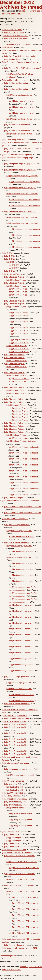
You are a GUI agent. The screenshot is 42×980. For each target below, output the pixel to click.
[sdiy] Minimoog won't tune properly (16, 763)
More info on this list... (12, 14)
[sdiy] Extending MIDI (13, 784)
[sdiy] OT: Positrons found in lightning (17, 155)
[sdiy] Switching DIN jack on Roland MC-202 (20, 948)
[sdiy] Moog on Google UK (15, 945)
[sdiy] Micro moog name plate (14, 140)
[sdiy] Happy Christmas (12, 796)
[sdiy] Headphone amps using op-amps (18, 158)
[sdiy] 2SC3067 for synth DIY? (14, 793)
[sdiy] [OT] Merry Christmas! (14, 781)
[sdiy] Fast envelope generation (15, 519)
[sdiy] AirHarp (8, 47)
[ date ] (39, 11)
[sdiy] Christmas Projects (12, 274)
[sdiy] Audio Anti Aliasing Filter (14, 721)
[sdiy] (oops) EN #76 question (14, 850)
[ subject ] (24, 11)
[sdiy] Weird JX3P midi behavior (15, 35)
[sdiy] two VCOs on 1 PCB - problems (17, 853)
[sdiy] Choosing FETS (11, 832)
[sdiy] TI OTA (7, 253)
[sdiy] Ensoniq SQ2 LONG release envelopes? (23, 68)
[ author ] (32, 11)
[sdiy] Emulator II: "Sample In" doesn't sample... (21, 62)
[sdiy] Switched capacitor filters (15, 715)
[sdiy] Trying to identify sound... (15, 799)
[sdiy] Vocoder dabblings (12, 29)
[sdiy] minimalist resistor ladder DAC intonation (21, 501)
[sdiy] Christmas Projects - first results (22, 441)
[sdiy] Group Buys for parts (19, 340)
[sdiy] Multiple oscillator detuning (15, 80)
